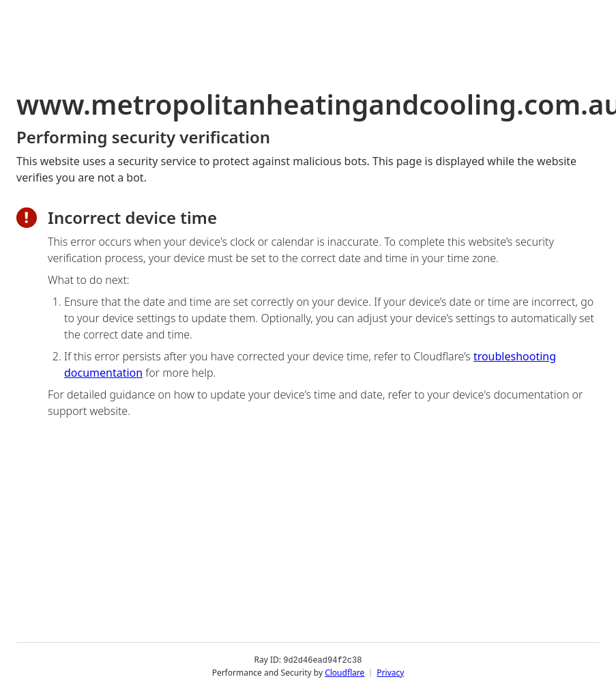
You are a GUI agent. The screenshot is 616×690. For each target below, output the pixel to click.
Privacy (390, 673)
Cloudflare (344, 673)
